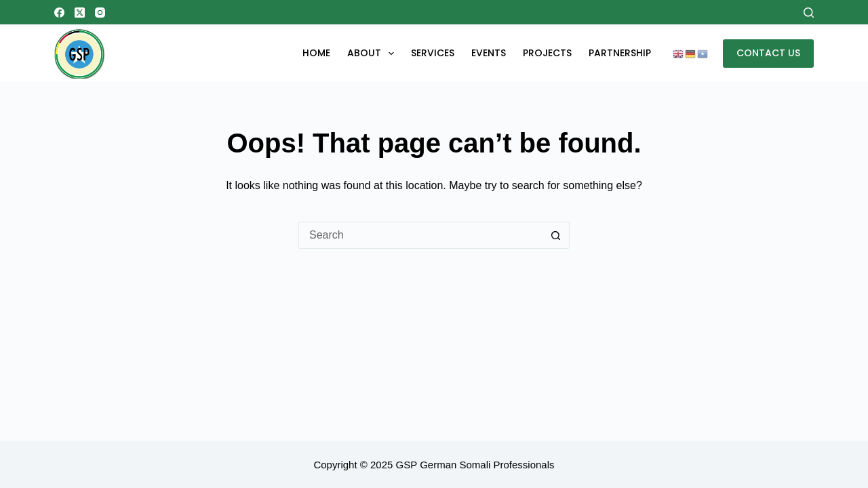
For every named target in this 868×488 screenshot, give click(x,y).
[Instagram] (100, 13)
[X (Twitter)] (80, 13)
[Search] (809, 13)
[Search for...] (420, 235)
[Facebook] (59, 13)
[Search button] (556, 235)
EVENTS (489, 53)
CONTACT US (768, 53)
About (373, 54)
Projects (547, 53)
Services (433, 53)
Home (316, 53)
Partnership (620, 53)
